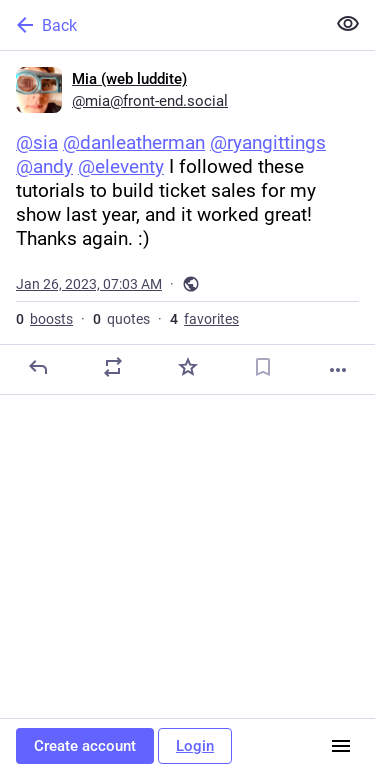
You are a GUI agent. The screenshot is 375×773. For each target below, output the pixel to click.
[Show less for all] (348, 24)
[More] (338, 370)
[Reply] (38, 367)
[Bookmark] (263, 367)
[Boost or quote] (113, 367)
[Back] (160, 25)
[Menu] (341, 746)
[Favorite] (188, 367)
